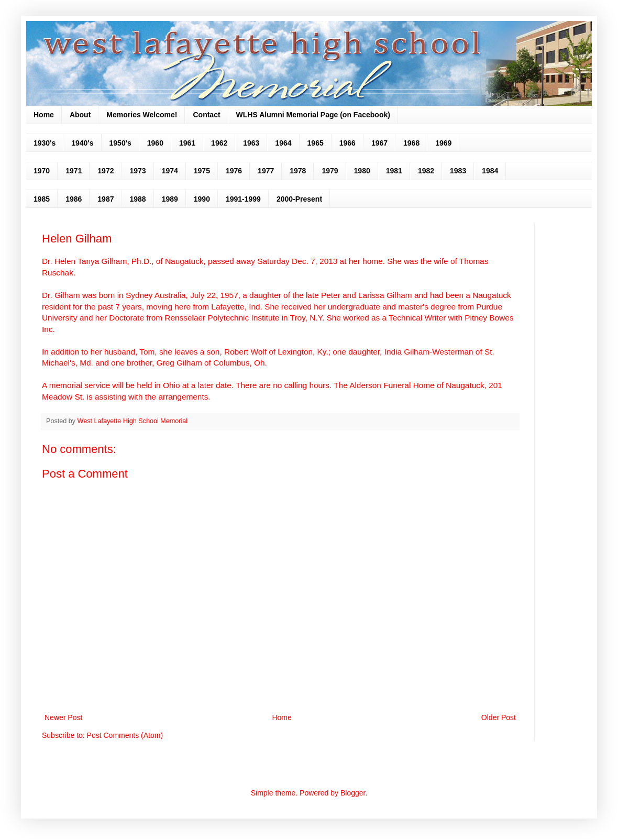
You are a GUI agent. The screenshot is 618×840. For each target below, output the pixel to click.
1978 (298, 171)
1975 (202, 171)
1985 (42, 199)
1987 (106, 199)
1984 (490, 171)
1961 (187, 143)
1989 (170, 199)
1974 (170, 171)
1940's (82, 143)
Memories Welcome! (142, 115)
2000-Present (299, 199)
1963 (251, 143)
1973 (137, 171)
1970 (42, 171)
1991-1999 (243, 199)
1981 (394, 171)
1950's (120, 143)
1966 (347, 143)
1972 (106, 171)
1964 (283, 143)
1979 (330, 171)
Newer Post (63, 717)
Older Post (499, 717)
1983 (458, 171)
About (80, 115)
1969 (443, 143)
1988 (137, 199)
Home (44, 115)
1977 (266, 171)
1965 (316, 143)
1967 (379, 143)
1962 (219, 143)
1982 (426, 171)
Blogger (353, 793)
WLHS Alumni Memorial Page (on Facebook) (313, 115)
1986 (74, 199)
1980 (362, 171)
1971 (74, 171)
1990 (202, 199)
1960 (155, 143)
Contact (206, 115)
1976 (234, 171)
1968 (411, 143)
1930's (45, 143)
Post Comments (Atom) (125, 735)
